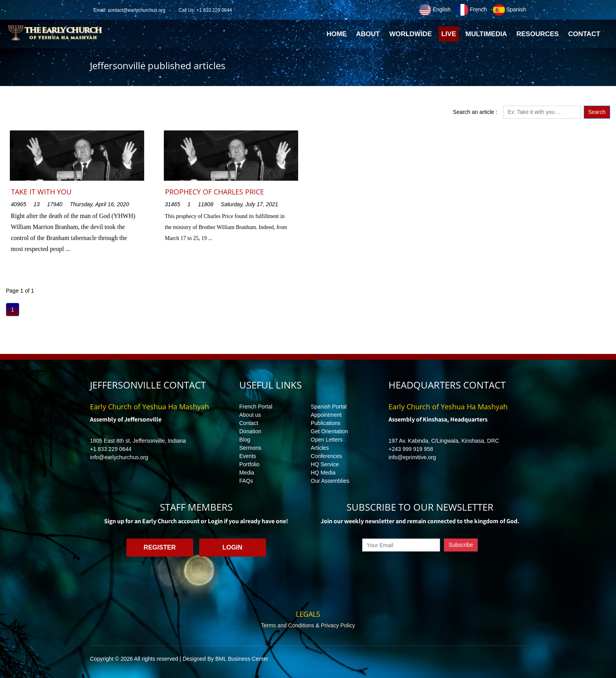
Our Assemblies (330, 481)
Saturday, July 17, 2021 (249, 204)
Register (160, 547)
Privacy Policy (338, 625)
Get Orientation (329, 431)
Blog (245, 440)
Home (338, 36)
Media (247, 473)
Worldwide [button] (411, 34)
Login (232, 547)
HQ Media (323, 473)
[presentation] (420, 570)
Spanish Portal (329, 407)
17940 (55, 204)
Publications (326, 423)
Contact (249, 423)
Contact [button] (584, 34)
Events (248, 456)
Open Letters (327, 440)
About (368, 34)
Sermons (250, 448)
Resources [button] (537, 34)
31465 (173, 204)
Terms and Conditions (287, 625)
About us (250, 415)
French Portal (256, 407)
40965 (19, 204)
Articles (320, 448)
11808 (206, 204)
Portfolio (249, 464)
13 (37, 204)
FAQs (246, 481)
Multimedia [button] (486, 34)
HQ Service (325, 464)
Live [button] (449, 34)
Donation (250, 431)
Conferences (326, 456)
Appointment (326, 415)
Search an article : (475, 112)
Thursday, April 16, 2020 (100, 204)
